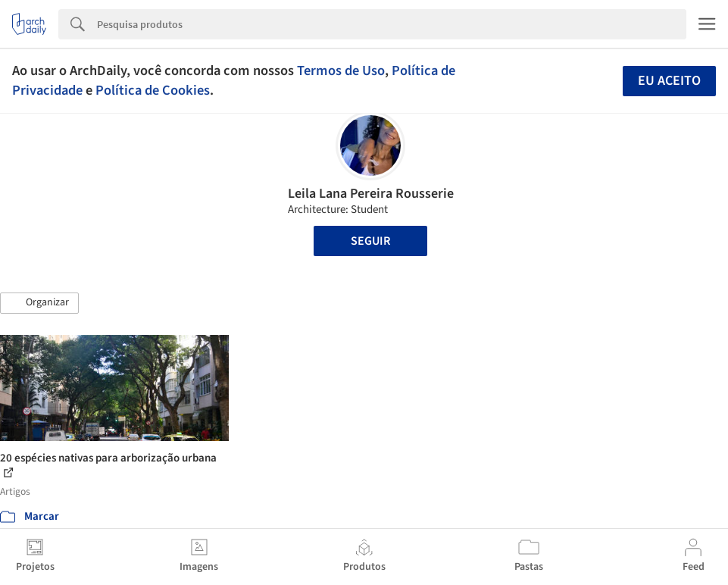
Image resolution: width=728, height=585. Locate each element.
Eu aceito (669, 81)
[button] (39, 303)
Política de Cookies (153, 90)
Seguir (370, 241)
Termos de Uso (341, 70)
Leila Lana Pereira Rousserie (371, 194)
